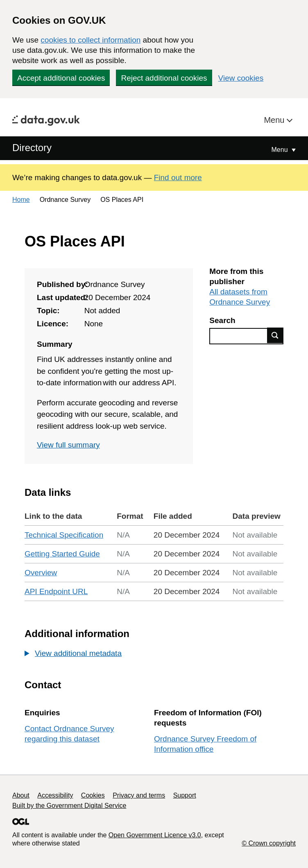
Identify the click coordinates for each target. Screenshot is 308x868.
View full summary (68, 445)
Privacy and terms (139, 795)
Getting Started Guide (62, 554)
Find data (275, 335)
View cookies (241, 78)
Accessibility (55, 795)
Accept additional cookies (61, 78)
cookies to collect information (91, 40)
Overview (41, 573)
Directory (32, 148)
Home (21, 200)
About (21, 795)
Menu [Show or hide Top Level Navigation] (281, 150)
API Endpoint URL (56, 591)
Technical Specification (64, 535)
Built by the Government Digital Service (69, 806)
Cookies (93, 795)
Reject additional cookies (164, 78)
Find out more (178, 177)
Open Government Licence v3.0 (155, 835)
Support (185, 795)
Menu (275, 120)
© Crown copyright (269, 843)
